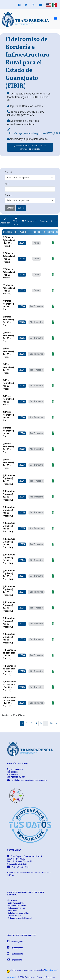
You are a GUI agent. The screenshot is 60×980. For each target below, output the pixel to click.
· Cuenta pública (14, 916)
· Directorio (12, 901)
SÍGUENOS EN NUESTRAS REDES (22, 936)
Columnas (28, 221)
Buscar (21, 208)
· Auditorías (12, 911)
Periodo (9, 195)
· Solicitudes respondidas (18, 913)
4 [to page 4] (36, 723)
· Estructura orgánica (16, 903)
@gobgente (15, 960)
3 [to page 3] (31, 723)
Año (7, 184)
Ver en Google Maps (18, 867)
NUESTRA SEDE (14, 850)
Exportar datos (47, 221)
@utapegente (15, 941)
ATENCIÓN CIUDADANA (18, 764)
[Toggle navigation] (55, 19)
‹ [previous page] (18, 723)
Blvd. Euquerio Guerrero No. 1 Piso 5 (24, 861)
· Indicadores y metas (16, 908)
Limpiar (10, 208)
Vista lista (16, 221)
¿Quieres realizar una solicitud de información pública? (30, 147)
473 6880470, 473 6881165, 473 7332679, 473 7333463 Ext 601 (16, 773)
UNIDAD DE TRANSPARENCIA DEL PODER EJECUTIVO (26, 894)
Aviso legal (11, 977)
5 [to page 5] (41, 723)
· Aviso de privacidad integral (19, 918)
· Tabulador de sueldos (17, 906)
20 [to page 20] (51, 723)
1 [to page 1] (22, 723)
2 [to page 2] (27, 723)
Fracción (9, 172)
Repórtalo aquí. (52, 970)
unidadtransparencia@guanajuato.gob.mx (27, 780)
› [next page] (56, 723)
